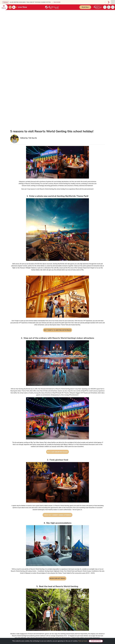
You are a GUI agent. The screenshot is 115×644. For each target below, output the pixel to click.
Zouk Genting (87, 596)
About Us (32, 587)
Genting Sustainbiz (34, 602)
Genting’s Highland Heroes (36, 599)
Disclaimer (50, 587)
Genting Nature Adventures (72, 611)
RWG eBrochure (33, 597)
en (113, 7)
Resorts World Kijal (70, 604)
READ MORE (57, 2)
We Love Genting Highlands (36, 616)
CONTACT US (14, 584)
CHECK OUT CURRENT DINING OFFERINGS (57, 436)
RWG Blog (32, 594)
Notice (49, 594)
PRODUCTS (68, 584)
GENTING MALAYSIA (34, 584)
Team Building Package (71, 594)
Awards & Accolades (34, 613)
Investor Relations (34, 589)
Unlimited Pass (69, 592)
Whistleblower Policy (53, 603)
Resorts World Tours (89, 587)
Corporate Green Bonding (72, 613)
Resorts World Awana (71, 608)
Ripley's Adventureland (89, 601)
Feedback (13, 597)
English (101, 584)
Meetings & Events (70, 616)
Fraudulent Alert (51, 592)
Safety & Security (15, 594)
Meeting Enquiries (16, 589)
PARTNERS (86, 584)
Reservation (14, 587)
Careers (31, 611)
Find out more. (83, 641)
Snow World (87, 604)
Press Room (32, 592)
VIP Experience (69, 589)
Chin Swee (86, 589)
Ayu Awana (86, 599)
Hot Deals (68, 618)
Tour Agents (32, 608)
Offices (13, 592)
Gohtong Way (69, 601)
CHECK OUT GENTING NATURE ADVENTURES (57, 564)
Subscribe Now (42, 633)
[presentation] (105, 2)
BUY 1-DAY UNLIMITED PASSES (57, 372)
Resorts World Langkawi (72, 606)
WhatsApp (14, 599)
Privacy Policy (51, 589)
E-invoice (50, 597)
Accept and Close (96, 641)
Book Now (85, 7)
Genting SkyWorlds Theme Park (73, 587)
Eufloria (67, 621)
